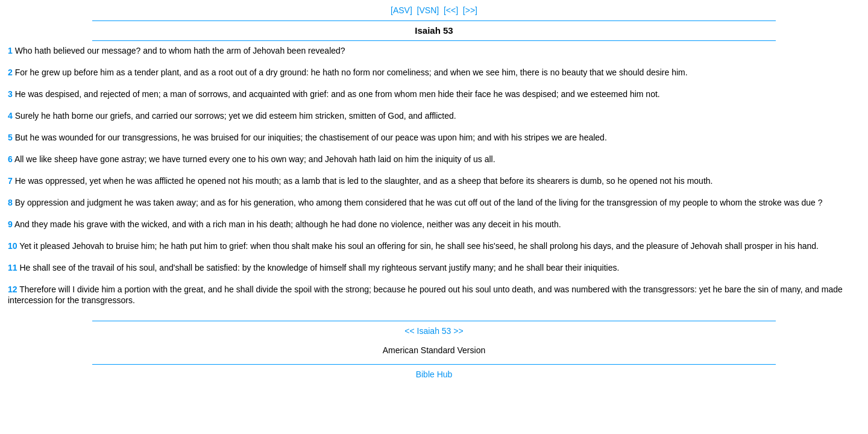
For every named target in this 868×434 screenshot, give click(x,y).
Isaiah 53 (434, 331)
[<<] (451, 10)
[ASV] (401, 10)
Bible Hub (434, 374)
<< (409, 331)
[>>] (470, 10)
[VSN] (428, 10)
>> (458, 331)
